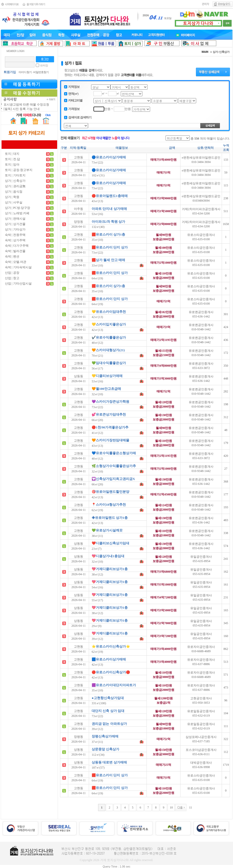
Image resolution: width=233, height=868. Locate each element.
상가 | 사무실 (14, 202)
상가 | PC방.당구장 (18, 208)
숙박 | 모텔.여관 (16, 262)
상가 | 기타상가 (15, 229)
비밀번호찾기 (41, 72)
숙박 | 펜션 (12, 256)
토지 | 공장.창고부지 (19, 170)
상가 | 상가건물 (15, 224)
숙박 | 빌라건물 (15, 251)
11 (191, 807)
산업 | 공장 (12, 273)
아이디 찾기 (25, 72)
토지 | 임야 (12, 165)
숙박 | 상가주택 (15, 240)
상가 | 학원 (12, 197)
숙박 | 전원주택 (15, 235)
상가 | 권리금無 (15, 186)
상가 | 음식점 (14, 192)
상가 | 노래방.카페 (17, 213)
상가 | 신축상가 (15, 181)
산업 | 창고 (12, 278)
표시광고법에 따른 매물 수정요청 (26, 105)
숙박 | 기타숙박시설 (18, 267)
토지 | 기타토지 (15, 175)
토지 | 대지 (12, 154)
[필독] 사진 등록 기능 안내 (22, 109)
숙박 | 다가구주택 (17, 246)
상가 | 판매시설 (15, 219)
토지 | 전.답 (12, 159)
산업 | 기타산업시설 (18, 283)
